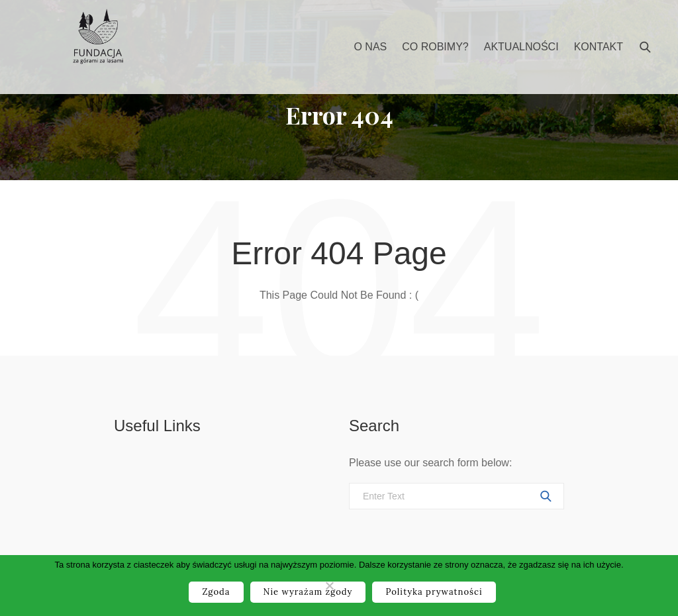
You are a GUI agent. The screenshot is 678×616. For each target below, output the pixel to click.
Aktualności (521, 47)
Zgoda (216, 592)
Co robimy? (435, 47)
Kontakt (599, 47)
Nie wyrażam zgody (308, 592)
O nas (370, 47)
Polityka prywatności (434, 592)
